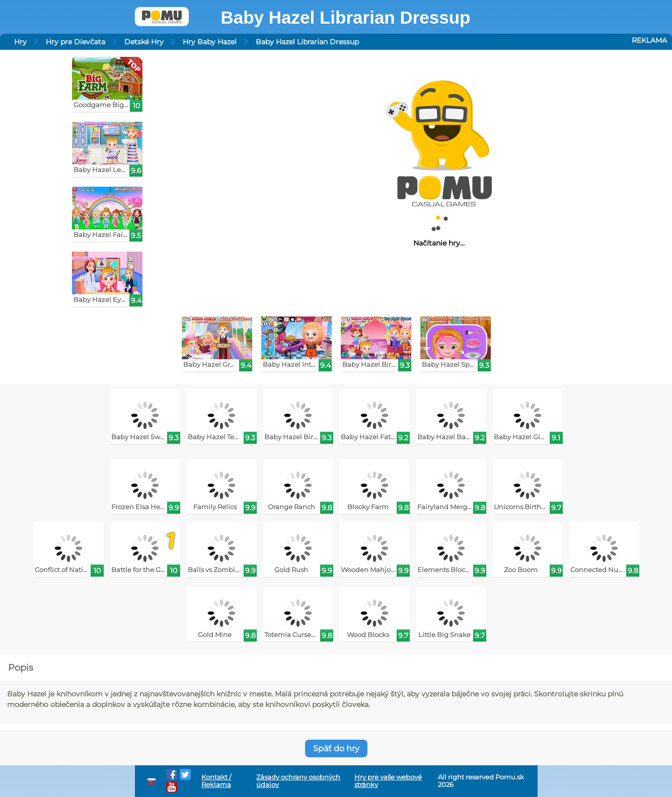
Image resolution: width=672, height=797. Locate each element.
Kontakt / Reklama (216, 781)
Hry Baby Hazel (210, 42)
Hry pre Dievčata (76, 42)
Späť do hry (336, 748)
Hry (20, 42)
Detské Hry (144, 42)
